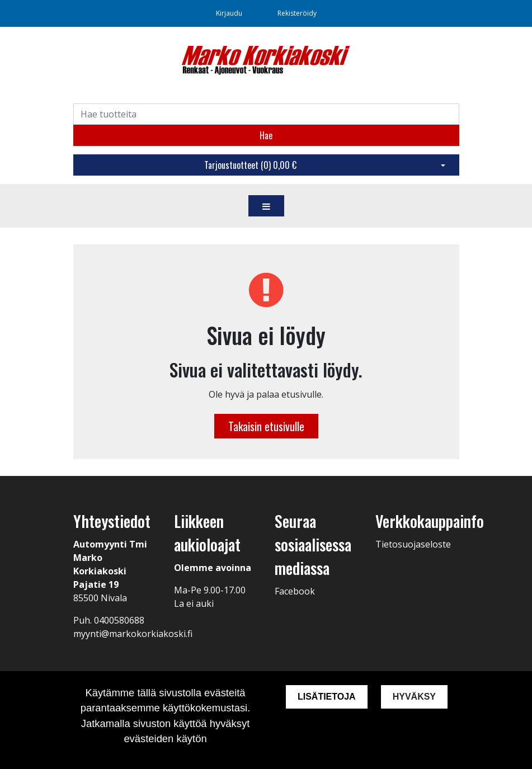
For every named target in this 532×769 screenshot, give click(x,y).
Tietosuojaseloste (413, 544)
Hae (266, 135)
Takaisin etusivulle (266, 426)
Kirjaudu (230, 13)
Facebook (295, 591)
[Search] (266, 114)
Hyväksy (414, 697)
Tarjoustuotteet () (250, 165)
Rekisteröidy (297, 13)
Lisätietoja (327, 697)
